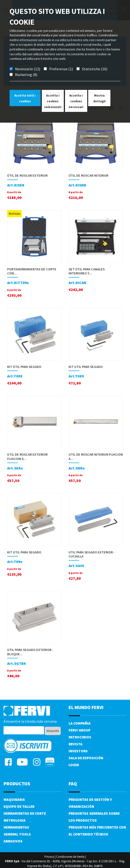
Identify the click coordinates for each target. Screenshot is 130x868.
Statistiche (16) (95, 69)
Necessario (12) (28, 69)
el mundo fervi (86, 707)
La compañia (80, 723)
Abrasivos (13, 841)
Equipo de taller (19, 806)
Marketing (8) (26, 75)
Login (74, 765)
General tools (17, 834)
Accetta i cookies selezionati (53, 101)
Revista (76, 744)
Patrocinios (80, 737)
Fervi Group (79, 730)
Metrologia (15, 820)
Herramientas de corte (25, 813)
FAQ (73, 783)
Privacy (49, 857)
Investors (78, 751)
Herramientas (16, 827)
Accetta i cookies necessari (76, 101)
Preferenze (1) (61, 69)
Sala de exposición (86, 758)
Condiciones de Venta (70, 857)
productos (17, 783)
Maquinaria (14, 800)
